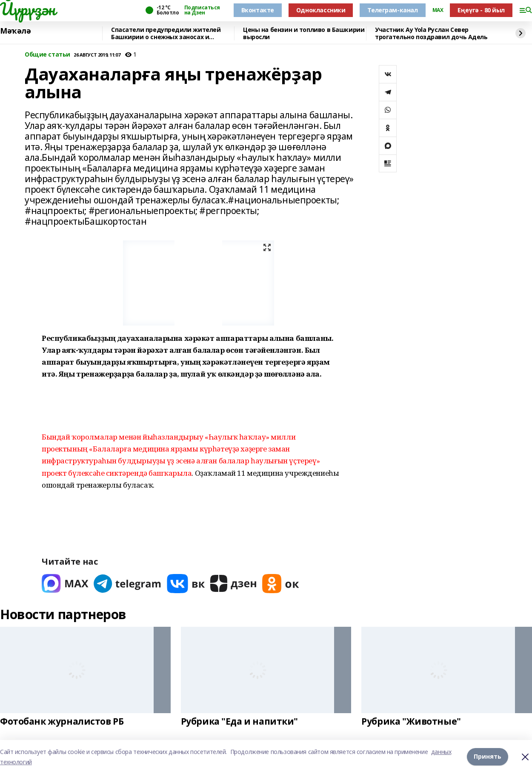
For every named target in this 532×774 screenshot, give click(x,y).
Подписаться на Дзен (202, 10)
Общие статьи (47, 55)
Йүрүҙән (28, 9)
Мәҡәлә (15, 31)
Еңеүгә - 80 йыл (481, 10)
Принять (488, 757)
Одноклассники (321, 10)
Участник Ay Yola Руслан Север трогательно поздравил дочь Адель (431, 33)
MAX (438, 10)
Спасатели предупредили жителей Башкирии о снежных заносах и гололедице (166, 33)
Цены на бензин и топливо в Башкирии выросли (304, 33)
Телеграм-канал (392, 10)
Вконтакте (258, 10)
